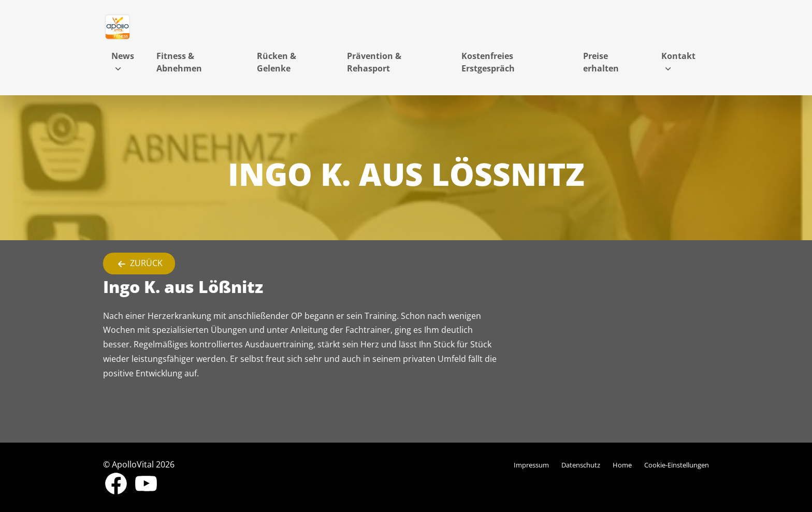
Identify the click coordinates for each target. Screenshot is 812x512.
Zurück (139, 264)
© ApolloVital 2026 (139, 464)
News (123, 56)
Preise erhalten (601, 62)
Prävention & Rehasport (374, 62)
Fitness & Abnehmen (179, 62)
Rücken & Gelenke (277, 62)
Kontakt (678, 56)
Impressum (531, 465)
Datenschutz (581, 465)
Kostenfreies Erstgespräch (488, 62)
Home (622, 465)
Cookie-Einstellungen (677, 465)
